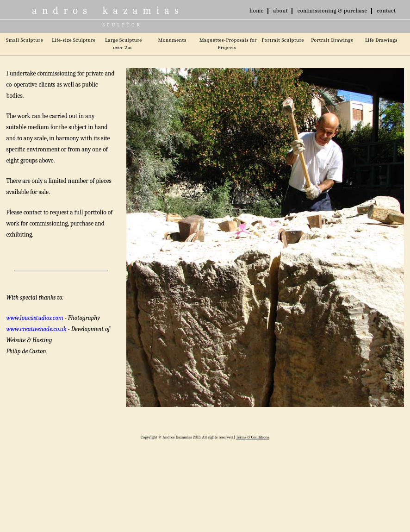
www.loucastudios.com (34, 318)
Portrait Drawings (332, 40)
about (280, 11)
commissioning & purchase (332, 11)
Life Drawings (381, 40)
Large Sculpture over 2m (124, 44)
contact (386, 11)
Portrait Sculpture (283, 40)
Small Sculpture (25, 40)
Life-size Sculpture (74, 40)
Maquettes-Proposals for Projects (228, 44)
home (257, 11)
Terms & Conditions (253, 437)
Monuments (172, 40)
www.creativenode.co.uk (36, 329)
